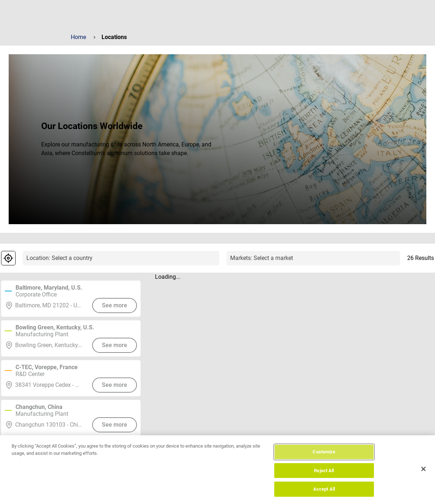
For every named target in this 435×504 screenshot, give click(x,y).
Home (78, 37)
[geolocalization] (8, 258)
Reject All (324, 477)
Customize (324, 458)
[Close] (423, 475)
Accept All (324, 495)
